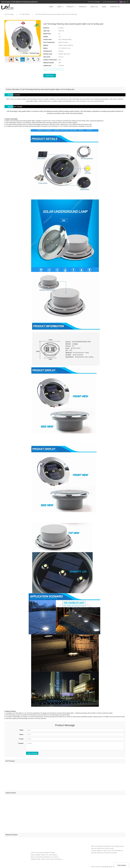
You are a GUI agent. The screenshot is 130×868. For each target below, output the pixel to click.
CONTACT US (115, 7)
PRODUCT (70, 7)
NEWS (59, 7)
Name (21, 730)
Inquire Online (50, 76)
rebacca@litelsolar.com (112, 2)
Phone (21, 734)
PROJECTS (83, 7)
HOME (51, 7)
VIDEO (104, 7)
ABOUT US (94, 7)
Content (20, 743)
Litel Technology (9, 14)
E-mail (21, 739)
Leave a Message (32, 753)
